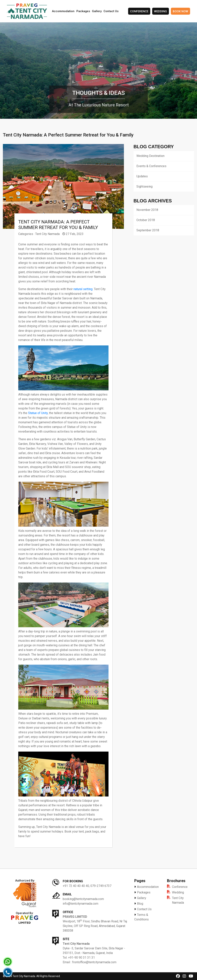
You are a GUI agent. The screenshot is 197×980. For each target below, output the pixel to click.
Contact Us (111, 11)
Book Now (180, 11)
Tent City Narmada (47, 234)
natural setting (83, 289)
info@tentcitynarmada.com (81, 904)
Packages (83, 11)
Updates (142, 176)
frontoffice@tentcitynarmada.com (94, 962)
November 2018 (147, 210)
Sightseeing (144, 186)
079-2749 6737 (101, 886)
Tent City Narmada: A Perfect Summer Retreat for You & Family (58, 225)
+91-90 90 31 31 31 (81, 958)
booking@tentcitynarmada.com (83, 899)
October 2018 (146, 220)
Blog (139, 904)
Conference (139, 11)
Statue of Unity (38, 413)
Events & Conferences (151, 166)
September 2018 (148, 230)
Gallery (97, 11)
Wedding (161, 11)
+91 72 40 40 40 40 (76, 886)
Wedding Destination (150, 156)
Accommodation (63, 11)
